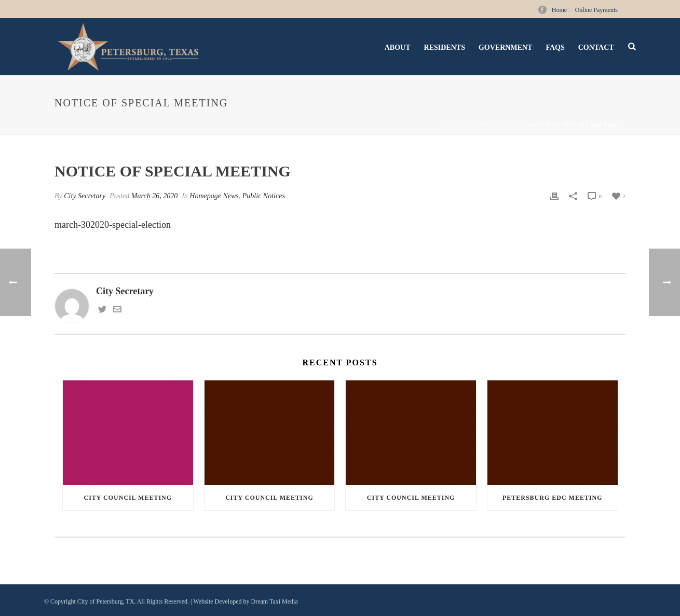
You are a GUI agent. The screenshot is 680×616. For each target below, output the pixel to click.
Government (505, 47)
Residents (445, 47)
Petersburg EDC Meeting (553, 498)
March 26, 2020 (154, 196)
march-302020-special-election (113, 225)
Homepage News (495, 125)
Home (454, 125)
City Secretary (85, 196)
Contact (596, 47)
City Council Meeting (128, 498)
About (398, 47)
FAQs (555, 47)
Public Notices (264, 196)
